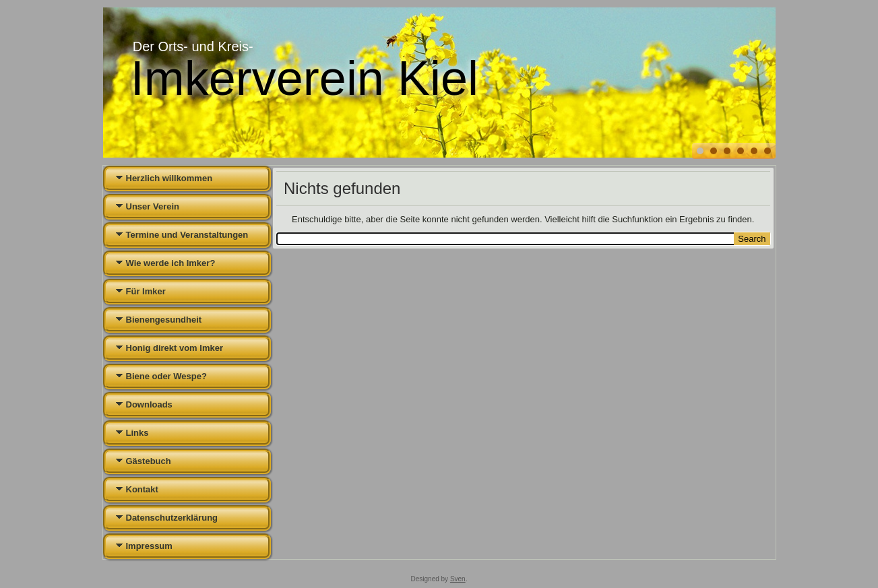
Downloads (149, 404)
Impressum (149, 546)
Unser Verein (153, 206)
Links (137, 433)
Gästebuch (149, 461)
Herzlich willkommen (169, 178)
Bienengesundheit (164, 320)
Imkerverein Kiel (305, 78)
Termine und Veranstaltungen (187, 235)
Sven (458, 579)
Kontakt (142, 489)
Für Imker (146, 291)
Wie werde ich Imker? (171, 263)
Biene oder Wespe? (166, 376)
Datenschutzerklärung (172, 518)
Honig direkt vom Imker (175, 348)
